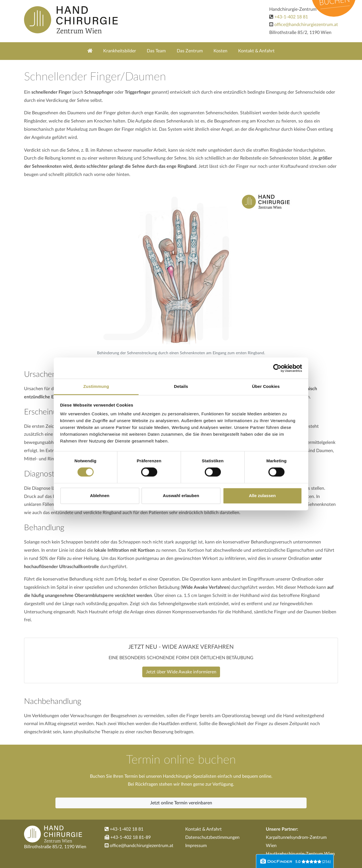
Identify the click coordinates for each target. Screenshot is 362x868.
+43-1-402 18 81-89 (128, 837)
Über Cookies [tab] (266, 386)
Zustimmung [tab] (96, 386)
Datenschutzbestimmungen (212, 837)
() (313, 862)
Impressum (196, 846)
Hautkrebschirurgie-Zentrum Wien (300, 854)
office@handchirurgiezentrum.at (306, 25)
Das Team (156, 51)
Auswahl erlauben (181, 496)
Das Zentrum (190, 51)
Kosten (220, 51)
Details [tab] (181, 386)
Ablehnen (100, 496)
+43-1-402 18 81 (291, 17)
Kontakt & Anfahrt (256, 51)
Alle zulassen (262, 496)
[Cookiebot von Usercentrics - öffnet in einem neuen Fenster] (277, 368)
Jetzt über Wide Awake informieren (181, 672)
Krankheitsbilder (120, 51)
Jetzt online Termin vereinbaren (181, 803)
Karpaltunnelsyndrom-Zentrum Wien (296, 842)
